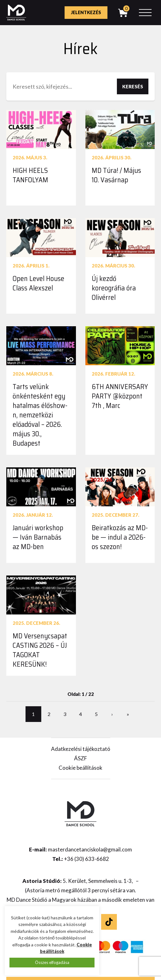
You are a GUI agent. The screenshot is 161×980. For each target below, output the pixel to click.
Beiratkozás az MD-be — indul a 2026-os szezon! (120, 537)
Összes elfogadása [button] (52, 962)
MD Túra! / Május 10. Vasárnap (116, 175)
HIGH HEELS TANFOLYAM (30, 175)
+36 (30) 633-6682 (86, 859)
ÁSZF (80, 758)
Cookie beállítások (80, 768)
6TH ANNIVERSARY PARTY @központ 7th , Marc (120, 396)
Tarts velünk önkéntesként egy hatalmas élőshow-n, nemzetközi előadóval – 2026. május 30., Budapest (40, 415)
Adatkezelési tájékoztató (81, 749)
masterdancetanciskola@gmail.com (90, 849)
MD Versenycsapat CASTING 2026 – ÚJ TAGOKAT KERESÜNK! (40, 650)
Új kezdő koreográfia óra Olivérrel (114, 288)
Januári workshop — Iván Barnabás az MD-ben (38, 537)
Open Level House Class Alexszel (38, 283)
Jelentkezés (86, 12)
